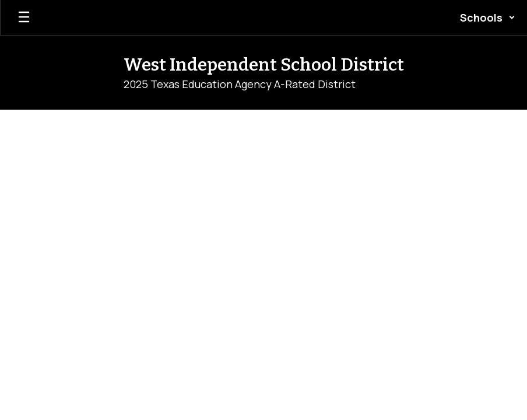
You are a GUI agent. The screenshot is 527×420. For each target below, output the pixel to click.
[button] (488, 17)
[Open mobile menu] (24, 17)
